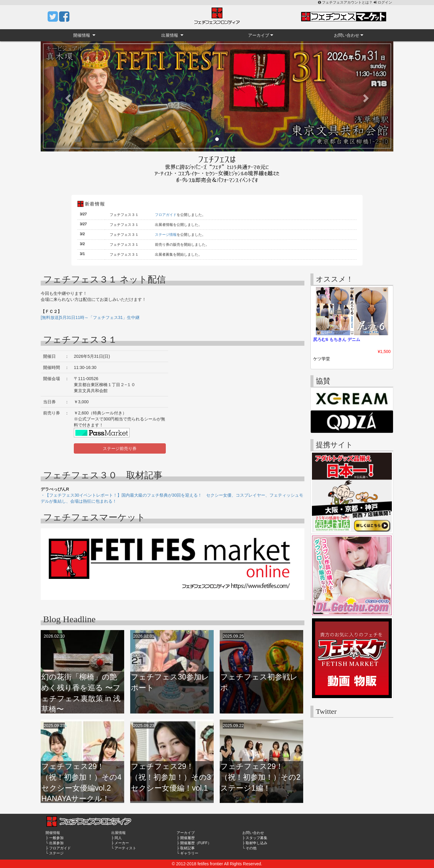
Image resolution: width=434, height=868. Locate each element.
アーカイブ (261, 35)
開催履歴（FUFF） (196, 843)
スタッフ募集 (256, 838)
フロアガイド (166, 215)
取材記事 (187, 848)
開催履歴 (187, 838)
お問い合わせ (349, 35)
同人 (118, 838)
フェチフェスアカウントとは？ (346, 2)
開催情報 (84, 35)
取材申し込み (256, 843)
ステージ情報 (166, 235)
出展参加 (56, 843)
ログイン (383, 2)
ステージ (56, 853)
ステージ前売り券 (120, 448)
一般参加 (56, 838)
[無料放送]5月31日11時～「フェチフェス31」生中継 (90, 317)
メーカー (122, 843)
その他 (251, 848)
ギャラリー (189, 853)
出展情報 (172, 35)
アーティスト (125, 848)
